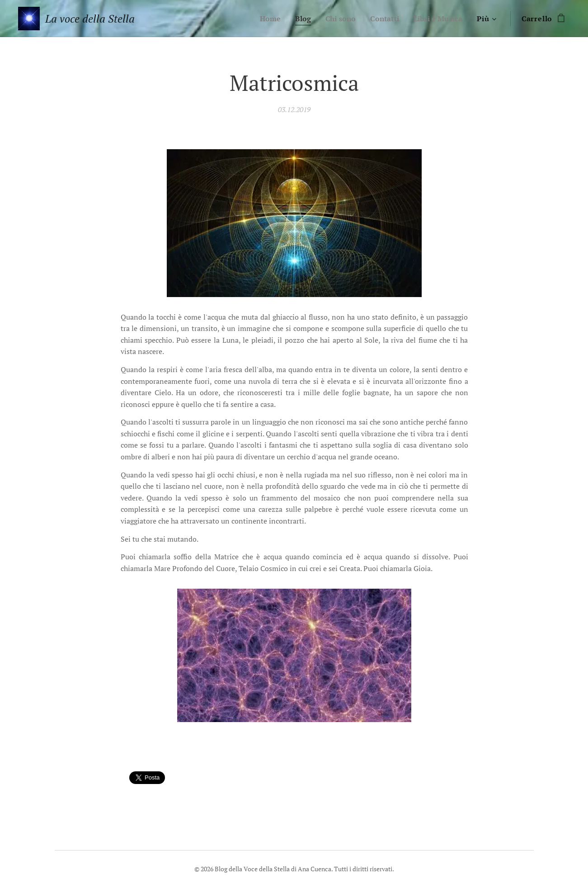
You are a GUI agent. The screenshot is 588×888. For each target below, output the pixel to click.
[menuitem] (263, 19)
